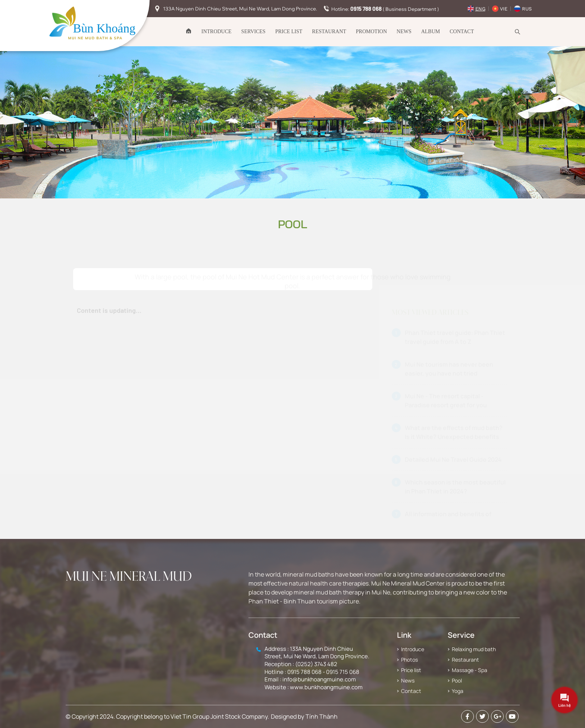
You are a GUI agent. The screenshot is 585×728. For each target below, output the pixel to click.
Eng (480, 9)
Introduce (217, 32)
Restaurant (329, 32)
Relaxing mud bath (474, 649)
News (404, 32)
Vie (504, 9)
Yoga (458, 691)
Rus (527, 9)
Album (431, 32)
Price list (289, 32)
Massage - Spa (470, 670)
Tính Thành (322, 716)
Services (254, 32)
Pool (457, 680)
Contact (462, 32)
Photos (409, 660)
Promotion (371, 32)
